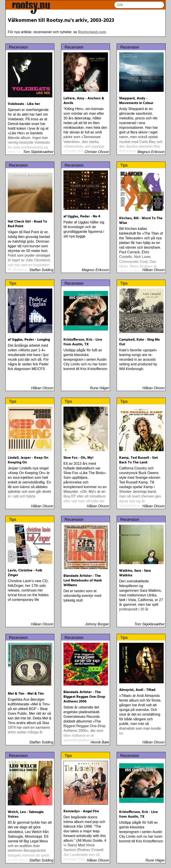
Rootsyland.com (92, 32)
